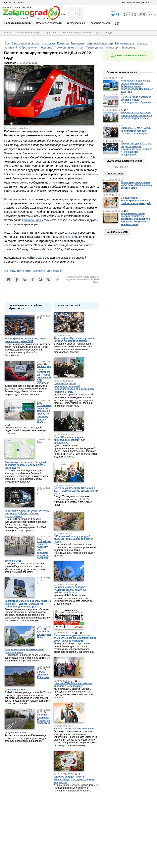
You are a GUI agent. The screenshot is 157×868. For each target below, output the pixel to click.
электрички (39, 271)
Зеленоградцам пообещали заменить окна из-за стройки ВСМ (27, 340)
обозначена (66, 237)
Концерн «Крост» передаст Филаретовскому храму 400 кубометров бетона (70, 590)
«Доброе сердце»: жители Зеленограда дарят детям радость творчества (74, 780)
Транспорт (51, 33)
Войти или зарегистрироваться (137, 3)
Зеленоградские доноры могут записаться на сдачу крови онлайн (136, 185)
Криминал (48, 43)
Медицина (78, 43)
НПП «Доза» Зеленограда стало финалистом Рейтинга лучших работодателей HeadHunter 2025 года (137, 86)
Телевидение (95, 48)
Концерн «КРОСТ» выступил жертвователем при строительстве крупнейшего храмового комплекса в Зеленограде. (73, 600)
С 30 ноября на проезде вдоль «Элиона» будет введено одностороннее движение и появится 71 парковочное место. (27, 658)
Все (7, 43)
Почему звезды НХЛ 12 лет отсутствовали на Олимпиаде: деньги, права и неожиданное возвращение (136, 149)
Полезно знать (115, 174)
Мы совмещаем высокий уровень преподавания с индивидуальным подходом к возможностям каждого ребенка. (73, 693)
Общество (46, 48)
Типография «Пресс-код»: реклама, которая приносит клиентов (75, 340)
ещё (117, 23)
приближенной (32, 220)
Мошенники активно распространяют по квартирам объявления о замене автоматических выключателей (136, 219)
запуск (20, 271)
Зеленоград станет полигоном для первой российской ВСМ (44, 373)
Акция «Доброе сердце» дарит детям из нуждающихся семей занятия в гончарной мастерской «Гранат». (76, 788)
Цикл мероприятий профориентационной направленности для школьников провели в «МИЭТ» (74, 388)
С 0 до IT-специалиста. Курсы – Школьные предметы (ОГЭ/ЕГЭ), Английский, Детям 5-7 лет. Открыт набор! (73, 501)
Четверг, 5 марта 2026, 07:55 (18, 7)
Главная (7, 33)
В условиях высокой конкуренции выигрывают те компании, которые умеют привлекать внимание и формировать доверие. (73, 348)
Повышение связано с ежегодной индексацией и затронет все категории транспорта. (26, 430)
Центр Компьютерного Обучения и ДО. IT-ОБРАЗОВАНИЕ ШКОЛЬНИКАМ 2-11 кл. (76, 491)
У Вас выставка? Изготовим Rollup (75, 729)
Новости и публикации (18, 23)
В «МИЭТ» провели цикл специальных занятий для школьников (69, 440)
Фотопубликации (76, 23)
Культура (63, 43)
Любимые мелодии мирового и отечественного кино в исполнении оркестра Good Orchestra (75, 638)
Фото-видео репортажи (49, 23)
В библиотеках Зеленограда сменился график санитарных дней (136, 201)
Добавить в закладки (15, 3)
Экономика (128, 48)
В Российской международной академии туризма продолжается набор (74, 539)
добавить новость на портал (130, 55)
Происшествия (64, 48)
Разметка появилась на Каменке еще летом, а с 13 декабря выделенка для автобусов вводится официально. (26, 738)
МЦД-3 (40, 258)
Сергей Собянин (55, 271)
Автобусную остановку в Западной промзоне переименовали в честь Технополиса (26, 465)
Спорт (80, 48)
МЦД (13, 271)
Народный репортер (100, 43)
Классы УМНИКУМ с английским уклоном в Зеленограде (73, 685)
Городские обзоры (100, 23)
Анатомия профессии (26, 43)
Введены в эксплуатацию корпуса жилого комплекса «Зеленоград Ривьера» (136, 115)
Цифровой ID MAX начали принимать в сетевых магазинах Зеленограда (136, 131)
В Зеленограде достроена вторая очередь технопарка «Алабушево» (136, 100)
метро (28, 271)
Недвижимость (125, 43)
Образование (28, 48)
